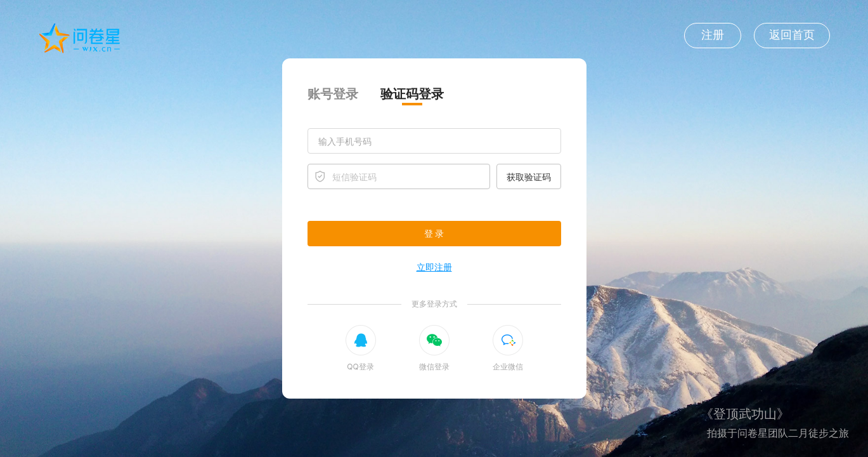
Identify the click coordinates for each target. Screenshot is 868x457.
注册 (713, 35)
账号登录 (333, 94)
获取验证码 (529, 177)
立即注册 (434, 267)
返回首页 (792, 35)
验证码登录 (412, 94)
